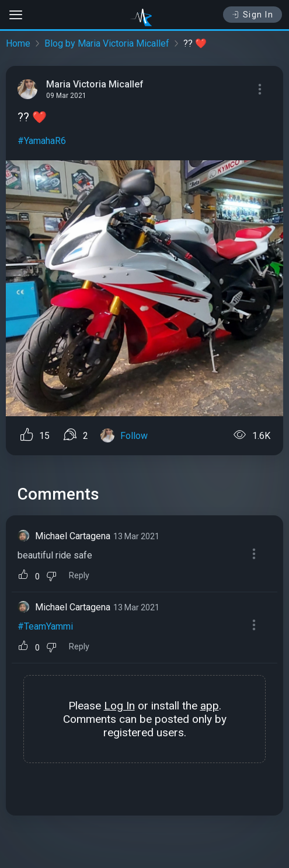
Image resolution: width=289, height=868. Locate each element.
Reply (79, 576)
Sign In (253, 15)
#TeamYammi (45, 626)
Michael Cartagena (73, 536)
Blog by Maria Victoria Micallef (107, 43)
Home (18, 43)
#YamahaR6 (42, 141)
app (210, 706)
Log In (119, 706)
